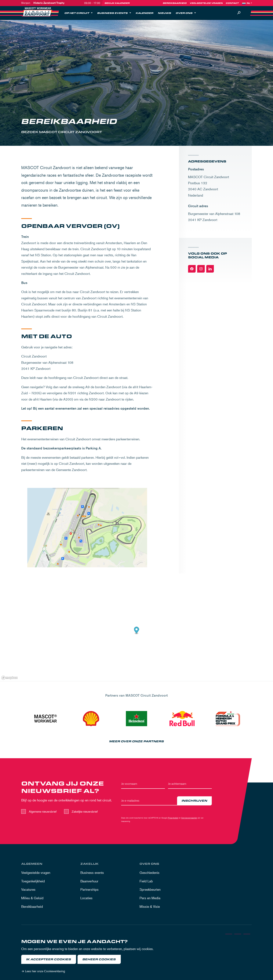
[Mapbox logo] (9, 678)
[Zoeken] (239, 13)
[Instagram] (201, 269)
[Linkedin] (210, 269)
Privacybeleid (173, 818)
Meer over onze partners (137, 741)
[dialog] (136, 957)
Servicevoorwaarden (189, 818)
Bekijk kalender (117, 3)
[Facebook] (192, 269)
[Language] (250, 3)
